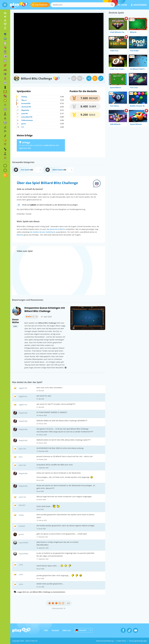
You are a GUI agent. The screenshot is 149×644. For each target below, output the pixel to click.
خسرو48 (24, 100)
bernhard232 (26, 103)
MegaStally (25, 110)
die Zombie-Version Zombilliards (43, 232)
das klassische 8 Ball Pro (56, 229)
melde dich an (49, 145)
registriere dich (25, 148)
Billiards (20, 235)
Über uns (67, 630)
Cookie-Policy (121, 641)
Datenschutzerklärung (105, 641)
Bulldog (24, 97)
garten (24, 124)
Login (122, 5)
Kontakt (55, 630)
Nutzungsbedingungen (138, 641)
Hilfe (46, 630)
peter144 (25, 114)
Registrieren (139, 5)
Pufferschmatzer (27, 120)
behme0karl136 (27, 117)
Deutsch (81, 630)
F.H (23, 127)
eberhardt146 (26, 107)
